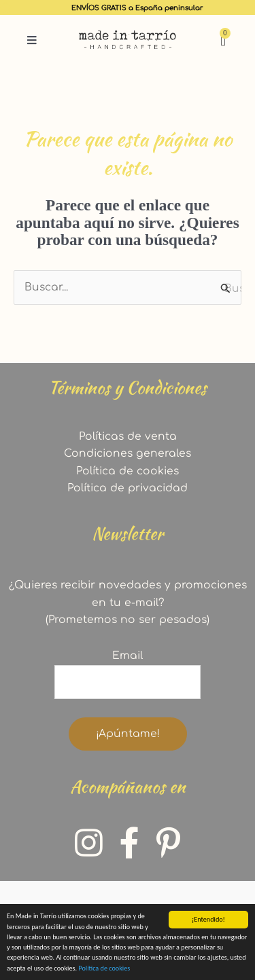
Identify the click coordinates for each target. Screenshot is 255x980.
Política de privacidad (128, 488)
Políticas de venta (128, 436)
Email (128, 656)
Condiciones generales (128, 453)
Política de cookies (104, 968)
